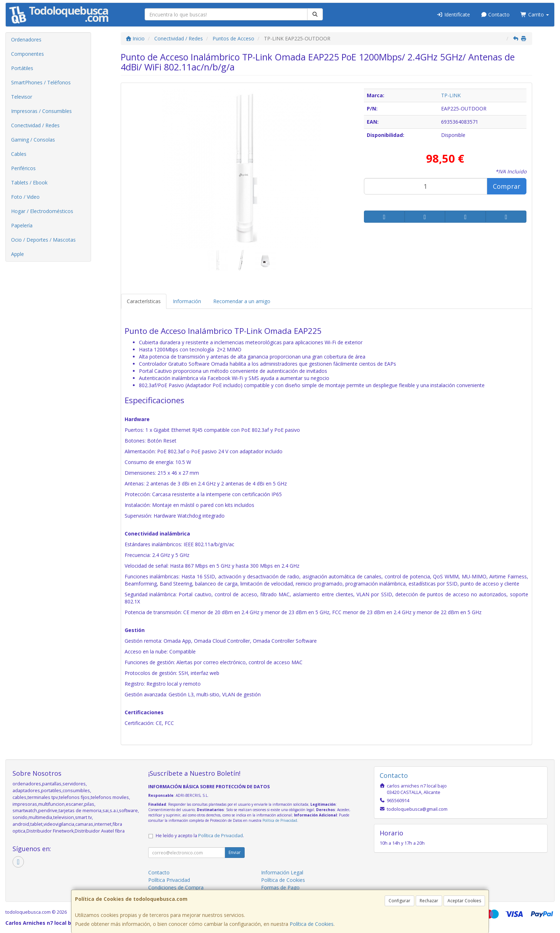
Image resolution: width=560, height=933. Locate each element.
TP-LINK (451, 95)
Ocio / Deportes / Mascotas (43, 240)
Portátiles (22, 68)
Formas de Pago (280, 887)
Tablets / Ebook (29, 182)
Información (187, 301)
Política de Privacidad (280, 820)
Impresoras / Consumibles (41, 111)
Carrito (535, 14)
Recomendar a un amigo (242, 301)
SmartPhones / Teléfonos (41, 82)
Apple (17, 254)
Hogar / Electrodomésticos (42, 211)
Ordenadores (26, 40)
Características (144, 301)
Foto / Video (25, 197)
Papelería (22, 225)
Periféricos (23, 168)
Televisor (22, 97)
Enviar (235, 852)
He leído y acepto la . (200, 836)
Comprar (507, 186)
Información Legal (282, 872)
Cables (19, 154)
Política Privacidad (169, 880)
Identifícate (453, 14)
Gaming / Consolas (33, 140)
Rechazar (429, 901)
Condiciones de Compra (176, 887)
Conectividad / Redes (35, 125)
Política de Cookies (312, 924)
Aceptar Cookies (464, 901)
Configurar (399, 901)
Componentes (27, 54)
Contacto (495, 14)
